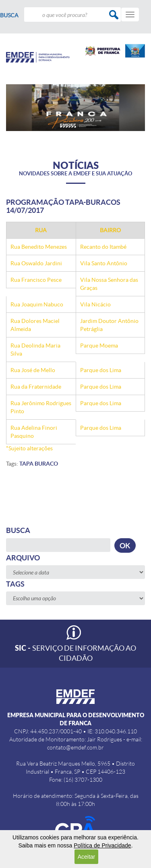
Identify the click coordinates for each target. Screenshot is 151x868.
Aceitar (87, 857)
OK (125, 546)
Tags (15, 584)
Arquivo (23, 558)
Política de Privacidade (102, 845)
